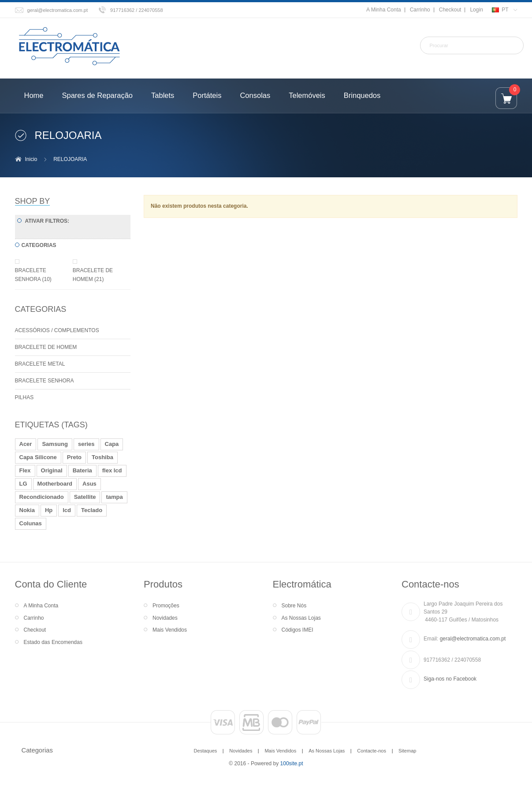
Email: (431, 639)
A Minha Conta (384, 10)
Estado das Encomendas (53, 642)
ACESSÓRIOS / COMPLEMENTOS (57, 330)
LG (23, 484)
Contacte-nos (372, 751)
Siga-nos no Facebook (450, 679)
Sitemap (407, 751)
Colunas (31, 523)
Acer (26, 444)
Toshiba (102, 457)
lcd (67, 510)
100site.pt (292, 764)
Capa (112, 444)
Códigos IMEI (298, 630)
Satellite (85, 497)
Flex (25, 470)
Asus (89, 484)
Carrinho (420, 10)
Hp (49, 510)
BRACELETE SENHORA (45, 381)
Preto (74, 457)
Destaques (206, 751)
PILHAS (24, 397)
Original (52, 470)
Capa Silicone (38, 457)
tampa (114, 497)
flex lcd (112, 470)
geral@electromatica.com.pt (58, 10)
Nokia (27, 510)
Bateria (82, 470)
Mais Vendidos (170, 630)
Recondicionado (42, 497)
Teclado (92, 510)
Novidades (165, 618)
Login (476, 10)
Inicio (31, 159)
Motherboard (55, 484)
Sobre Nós (294, 606)
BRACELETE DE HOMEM (46, 347)
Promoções (166, 606)
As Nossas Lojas (301, 618)
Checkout (450, 10)
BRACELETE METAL (40, 364)
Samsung (55, 444)
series (86, 444)
